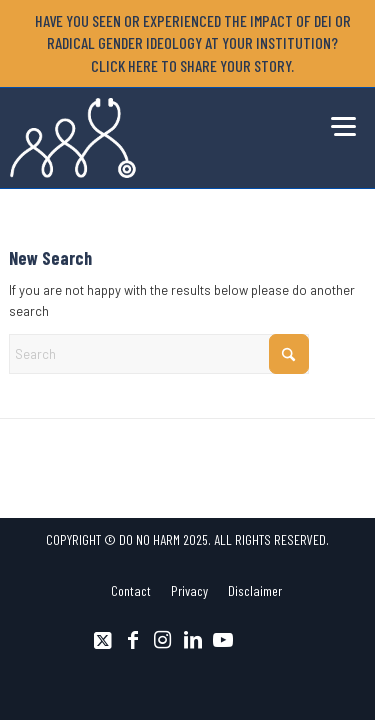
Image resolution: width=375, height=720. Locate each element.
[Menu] (338, 123)
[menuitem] (192, 43)
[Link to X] (103, 640)
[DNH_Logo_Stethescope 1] (151, 138)
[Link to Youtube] (223, 640)
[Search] (159, 354)
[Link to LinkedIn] (193, 640)
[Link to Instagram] (163, 640)
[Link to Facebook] (133, 640)
